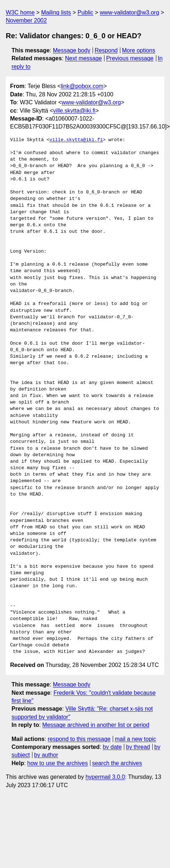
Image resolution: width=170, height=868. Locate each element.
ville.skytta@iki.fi (74, 111)
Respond (106, 50)
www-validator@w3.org (129, 12)
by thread (138, 747)
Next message (84, 58)
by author (46, 755)
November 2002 (26, 20)
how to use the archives (58, 763)
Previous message (130, 58)
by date (112, 747)
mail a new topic (136, 739)
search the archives (117, 763)
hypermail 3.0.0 (105, 777)
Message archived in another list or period (96, 725)
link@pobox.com (82, 86)
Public (85, 12)
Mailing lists (56, 12)
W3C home (20, 12)
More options (139, 50)
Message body (72, 50)
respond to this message (79, 739)
